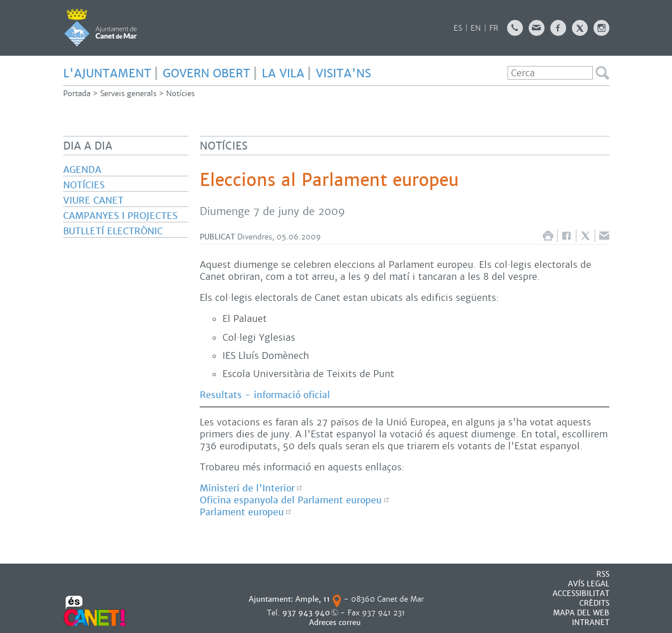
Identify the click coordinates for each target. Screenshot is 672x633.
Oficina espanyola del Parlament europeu (291, 500)
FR (494, 28)
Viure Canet (93, 200)
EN (476, 28)
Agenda (82, 170)
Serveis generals (128, 94)
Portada (77, 94)
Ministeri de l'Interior (247, 488)
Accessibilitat (581, 593)
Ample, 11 (313, 599)
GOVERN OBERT (207, 73)
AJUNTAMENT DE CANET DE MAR (100, 27)
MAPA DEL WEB (581, 613)
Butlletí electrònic (113, 231)
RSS (603, 574)
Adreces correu (336, 622)
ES (458, 28)
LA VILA (283, 73)
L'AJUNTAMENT (107, 73)
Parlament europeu (242, 512)
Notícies (180, 94)
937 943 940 (306, 613)
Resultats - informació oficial (265, 395)
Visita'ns (343, 73)
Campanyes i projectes (120, 216)
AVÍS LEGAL (589, 584)
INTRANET (591, 622)
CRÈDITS (594, 603)
